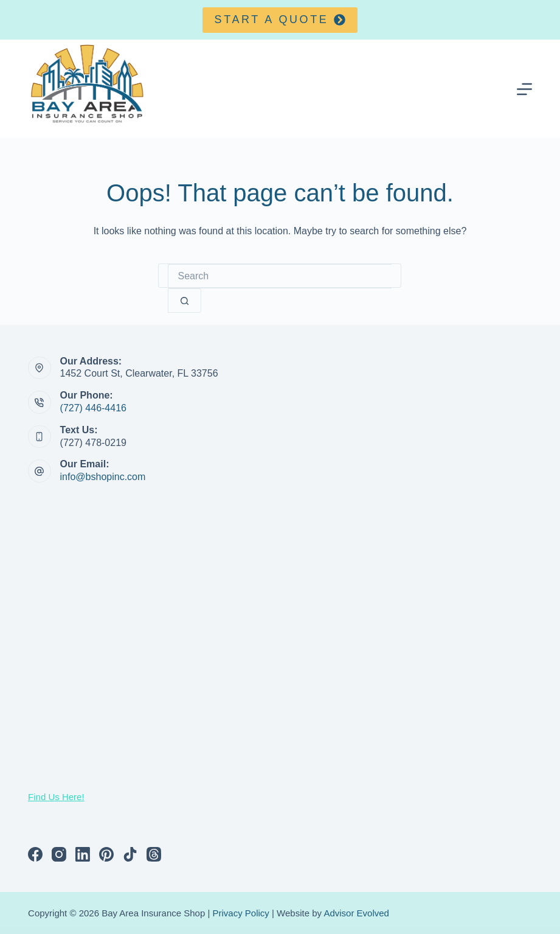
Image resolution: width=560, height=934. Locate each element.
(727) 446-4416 (93, 408)
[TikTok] (130, 854)
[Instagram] (59, 854)
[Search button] (185, 301)
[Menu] (524, 89)
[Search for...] (280, 276)
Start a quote (280, 19)
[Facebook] (35, 854)
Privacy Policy (241, 913)
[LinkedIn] (83, 854)
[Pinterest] (106, 854)
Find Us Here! (56, 797)
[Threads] (154, 854)
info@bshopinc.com (103, 477)
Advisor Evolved (356, 913)
